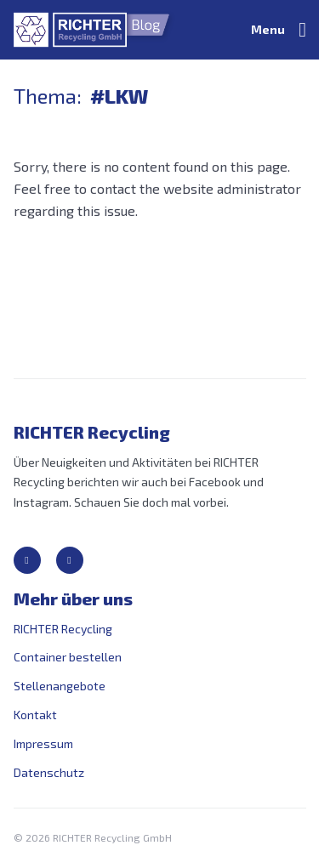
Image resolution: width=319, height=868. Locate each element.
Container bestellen (68, 657)
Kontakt (35, 715)
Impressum (43, 743)
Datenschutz (49, 772)
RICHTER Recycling (63, 629)
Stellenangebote (60, 686)
